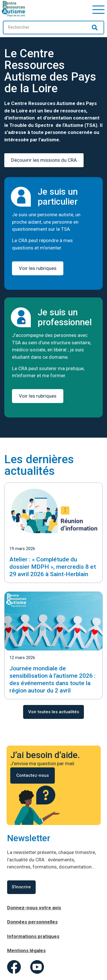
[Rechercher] (95, 28)
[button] (98, 9)
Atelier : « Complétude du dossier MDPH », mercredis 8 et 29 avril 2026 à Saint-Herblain (53, 567)
